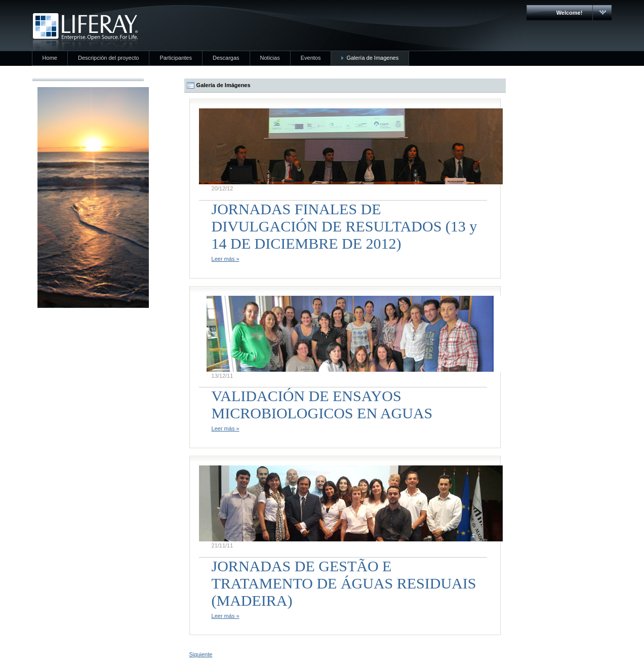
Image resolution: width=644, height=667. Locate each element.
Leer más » (226, 259)
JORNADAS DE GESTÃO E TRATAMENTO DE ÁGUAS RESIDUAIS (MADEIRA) (344, 583)
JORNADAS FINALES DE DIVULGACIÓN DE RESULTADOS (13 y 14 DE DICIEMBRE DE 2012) (345, 226)
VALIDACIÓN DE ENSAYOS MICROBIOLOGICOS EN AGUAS (322, 404)
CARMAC (85, 32)
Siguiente (201, 654)
